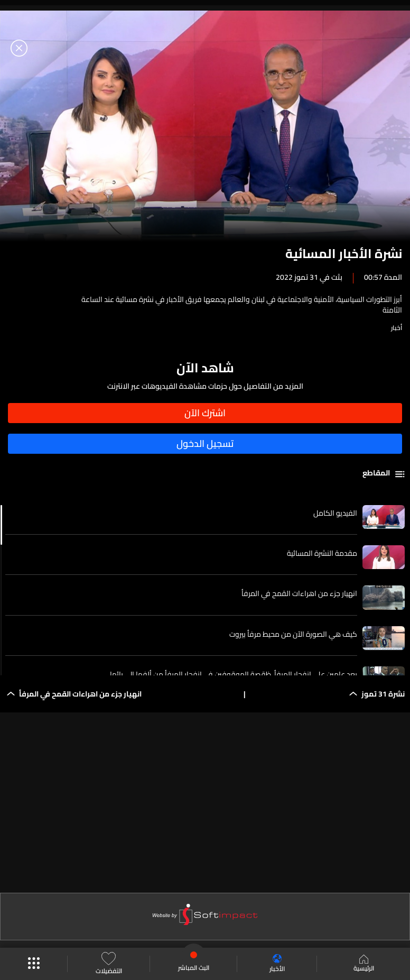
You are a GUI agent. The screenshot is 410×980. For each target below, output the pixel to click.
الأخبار (277, 964)
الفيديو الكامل (335, 513)
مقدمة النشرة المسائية (322, 553)
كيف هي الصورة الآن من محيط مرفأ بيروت (293, 634)
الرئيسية (364, 964)
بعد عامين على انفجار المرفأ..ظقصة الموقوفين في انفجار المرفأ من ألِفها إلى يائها (234, 674)
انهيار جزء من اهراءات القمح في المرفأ (299, 593)
